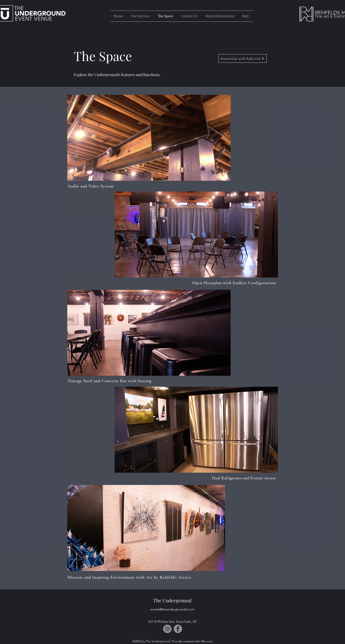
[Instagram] (167, 629)
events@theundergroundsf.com (172, 609)
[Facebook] (178, 629)
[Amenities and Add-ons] (242, 58)
